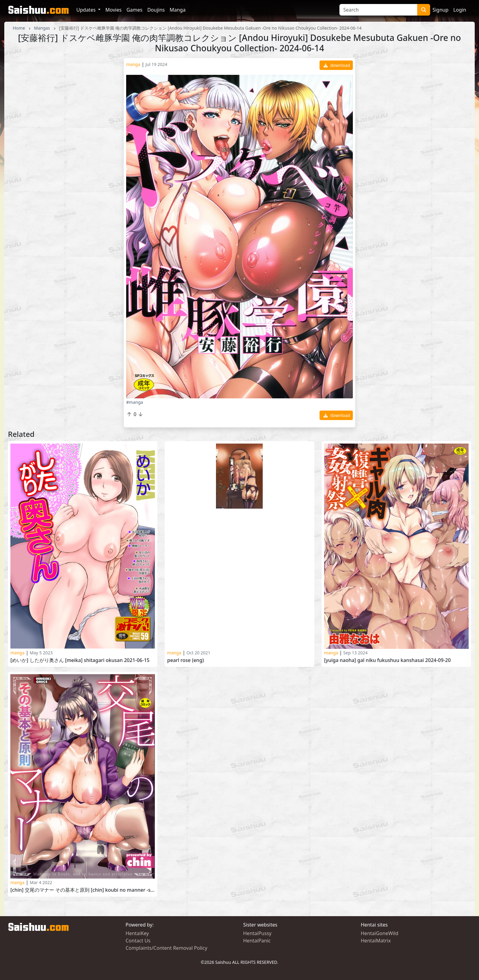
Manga (177, 10)
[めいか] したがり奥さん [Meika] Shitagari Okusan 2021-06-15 (80, 660)
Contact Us (138, 941)
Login (460, 10)
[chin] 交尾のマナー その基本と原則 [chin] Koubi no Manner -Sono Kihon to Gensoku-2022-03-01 (83, 890)
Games (134, 10)
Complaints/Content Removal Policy (166, 948)
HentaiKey (137, 933)
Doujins (156, 10)
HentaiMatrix (376, 941)
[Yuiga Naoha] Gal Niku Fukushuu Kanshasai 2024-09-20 (388, 660)
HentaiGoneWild (380, 933)
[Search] (378, 10)
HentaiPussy (257, 933)
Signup (441, 10)
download (337, 65)
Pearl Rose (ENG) (185, 660)
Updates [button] (87, 10)
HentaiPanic (257, 941)
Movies (113, 10)
